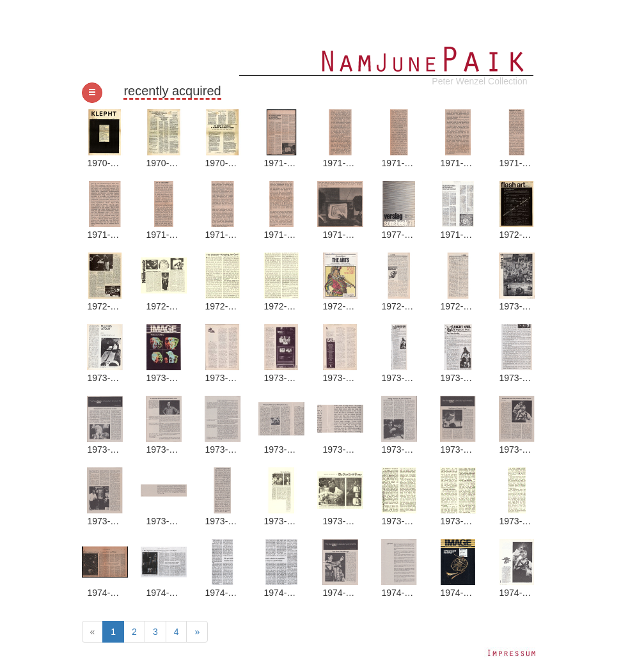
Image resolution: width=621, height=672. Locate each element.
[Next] (197, 632)
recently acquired (172, 91)
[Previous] (93, 632)
